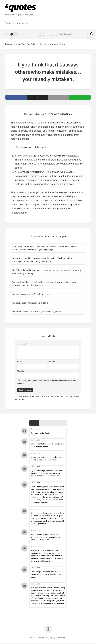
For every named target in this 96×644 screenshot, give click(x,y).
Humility (49, 44)
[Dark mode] (12, 34)
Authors (21, 23)
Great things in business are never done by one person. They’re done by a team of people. (48, 575)
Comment (22, 345)
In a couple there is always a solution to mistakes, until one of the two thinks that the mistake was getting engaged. (45, 249)
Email (52, 363)
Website (21, 372)
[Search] (92, 34)
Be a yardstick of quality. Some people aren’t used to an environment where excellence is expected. (46, 538)
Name (20, 363)
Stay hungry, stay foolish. (41, 434)
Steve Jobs (35, 430)
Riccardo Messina (14, 44)
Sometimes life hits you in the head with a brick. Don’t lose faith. (47, 446)
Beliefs (29, 44)
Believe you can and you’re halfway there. (32, 295)
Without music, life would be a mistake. (31, 304)
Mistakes (60, 44)
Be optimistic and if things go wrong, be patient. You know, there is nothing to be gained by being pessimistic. (44, 261)
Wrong (71, 44)
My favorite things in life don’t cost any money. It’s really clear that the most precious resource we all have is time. (46, 474)
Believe (39, 44)
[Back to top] (48, 630)
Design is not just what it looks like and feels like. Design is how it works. (46, 459)
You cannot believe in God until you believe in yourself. (38, 312)
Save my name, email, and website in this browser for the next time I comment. (47, 383)
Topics (9, 23)
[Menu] (14, 23)
